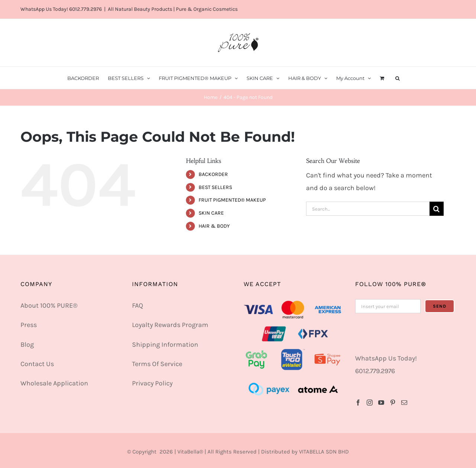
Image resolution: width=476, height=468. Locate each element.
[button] (398, 78)
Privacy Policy (152, 383)
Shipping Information (165, 344)
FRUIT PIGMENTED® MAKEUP (232, 200)
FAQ (138, 305)
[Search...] (368, 209)
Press (29, 325)
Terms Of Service (157, 364)
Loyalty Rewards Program (170, 325)
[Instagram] (370, 403)
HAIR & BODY (214, 226)
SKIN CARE (211, 213)
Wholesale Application (54, 383)
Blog (27, 344)
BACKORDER (213, 174)
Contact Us (37, 364)
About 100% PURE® (49, 305)
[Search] (437, 209)
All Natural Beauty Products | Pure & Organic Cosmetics (173, 9)
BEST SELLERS (215, 187)
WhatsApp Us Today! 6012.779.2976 (61, 9)
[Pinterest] (393, 403)
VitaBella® (190, 452)
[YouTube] (381, 403)
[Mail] (404, 403)
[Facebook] (358, 403)
